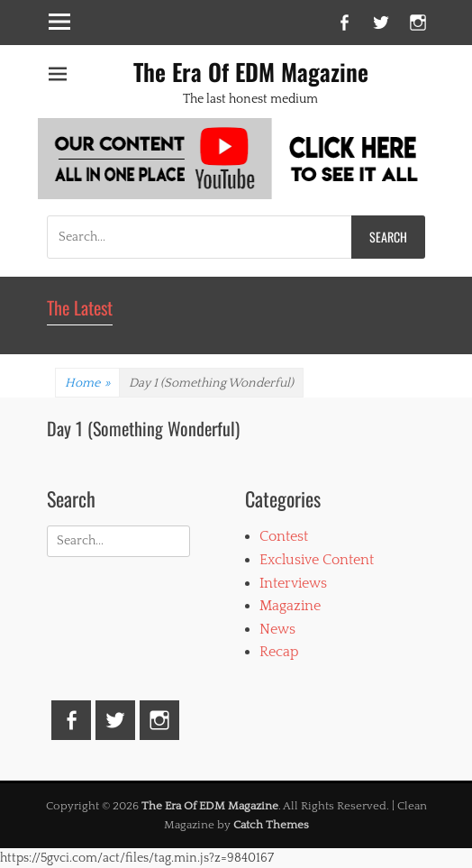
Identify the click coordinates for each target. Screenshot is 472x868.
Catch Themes (271, 825)
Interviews (293, 583)
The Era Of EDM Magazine (251, 72)
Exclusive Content (317, 560)
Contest (284, 536)
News (277, 629)
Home (87, 383)
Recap (279, 652)
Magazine (290, 606)
